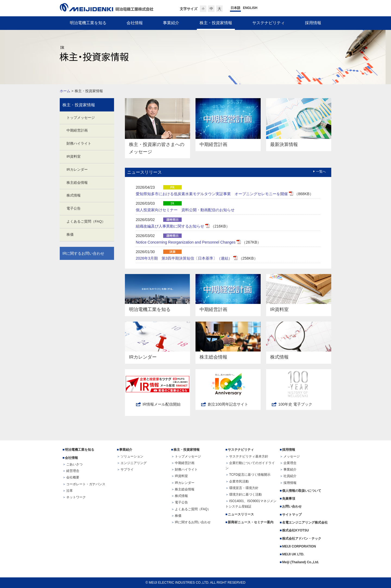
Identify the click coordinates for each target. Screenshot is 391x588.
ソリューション (132, 456)
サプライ (127, 469)
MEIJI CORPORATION (299, 546)
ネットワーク (76, 497)
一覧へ (321, 172)
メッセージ (292, 456)
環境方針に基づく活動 (245, 494)
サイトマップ (292, 515)
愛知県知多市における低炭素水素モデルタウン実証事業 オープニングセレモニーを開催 (212, 194)
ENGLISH (250, 8)
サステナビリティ (241, 450)
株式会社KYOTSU (295, 530)
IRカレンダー (77, 169)
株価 (70, 234)
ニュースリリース (241, 514)
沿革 (70, 491)
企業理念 (290, 463)
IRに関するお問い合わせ (83, 253)
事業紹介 (126, 450)
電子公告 (74, 208)
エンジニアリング (134, 463)
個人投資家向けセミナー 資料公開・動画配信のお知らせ (185, 210)
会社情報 (71, 458)
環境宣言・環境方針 (244, 488)
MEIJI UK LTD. (294, 554)
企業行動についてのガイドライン (250, 466)
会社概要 (73, 477)
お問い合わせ (292, 506)
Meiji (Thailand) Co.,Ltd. (301, 562)
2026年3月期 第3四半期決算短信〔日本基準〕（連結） (185, 258)
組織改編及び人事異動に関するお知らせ (171, 226)
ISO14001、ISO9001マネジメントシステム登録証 (251, 504)
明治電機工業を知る (80, 450)
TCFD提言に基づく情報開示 (250, 475)
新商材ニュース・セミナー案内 (251, 522)
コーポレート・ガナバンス (86, 484)
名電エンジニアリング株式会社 (305, 522)
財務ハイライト (79, 143)
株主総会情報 (77, 183)
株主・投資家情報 (79, 105)
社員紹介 (290, 476)
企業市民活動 (239, 481)
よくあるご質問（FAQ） (86, 221)
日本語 (235, 8)
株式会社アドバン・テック (302, 539)
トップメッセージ (81, 118)
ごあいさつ (74, 464)
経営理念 (73, 471)
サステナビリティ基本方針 (249, 456)
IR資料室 (74, 156)
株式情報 (74, 195)
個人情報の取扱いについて (302, 491)
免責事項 (289, 499)
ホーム (65, 91)
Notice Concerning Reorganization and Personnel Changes (186, 242)
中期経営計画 (77, 130)
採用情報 (289, 450)
